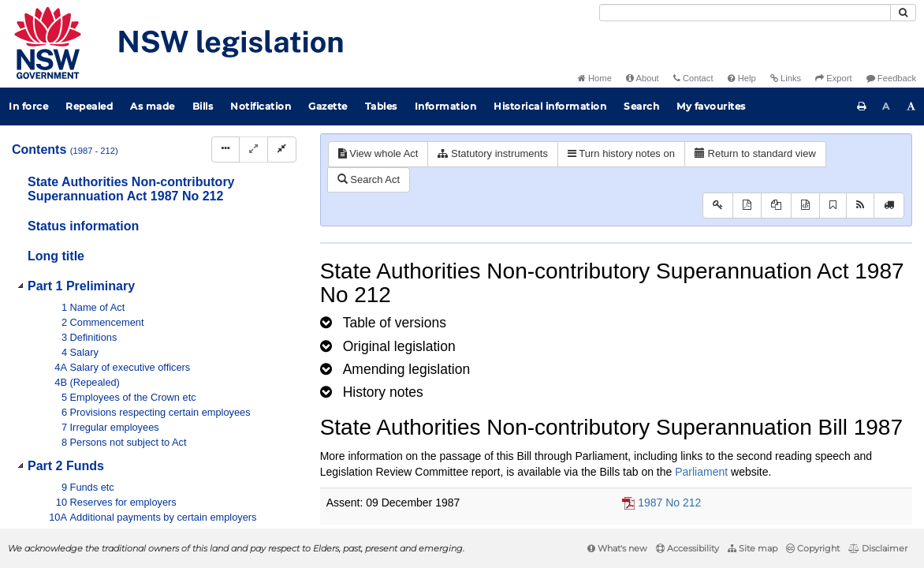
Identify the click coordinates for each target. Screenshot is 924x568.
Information (446, 106)
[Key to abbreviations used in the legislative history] (718, 206)
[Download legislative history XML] (805, 206)
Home (595, 78)
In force (28, 106)
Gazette (328, 106)
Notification (261, 106)
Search (641, 106)
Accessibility (687, 548)
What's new (617, 548)
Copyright (813, 548)
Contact (693, 78)
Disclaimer (878, 548)
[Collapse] (282, 149)
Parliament (701, 472)
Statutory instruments (492, 153)
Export (833, 78)
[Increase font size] (911, 106)
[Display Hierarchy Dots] (225, 149)
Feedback (891, 78)
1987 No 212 (669, 503)
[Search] (745, 13)
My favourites (711, 106)
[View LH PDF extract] (776, 206)
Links (786, 78)
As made (153, 106)
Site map (753, 548)
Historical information (550, 106)
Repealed (89, 106)
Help (742, 78)
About (643, 78)
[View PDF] (747, 206)
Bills (203, 106)
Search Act (369, 179)
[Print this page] (862, 106)
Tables (381, 106)
